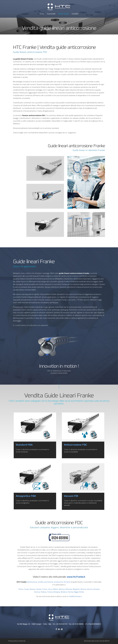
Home (42, 14)
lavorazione (49, 582)
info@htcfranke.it (75, 596)
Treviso (50, 592)
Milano (56, 589)
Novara (33, 589)
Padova (44, 592)
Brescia (83, 589)
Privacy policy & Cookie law (17, 641)
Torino (21, 589)
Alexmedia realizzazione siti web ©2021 (97, 641)
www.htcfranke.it (76, 577)
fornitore (67, 582)
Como (45, 589)
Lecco (50, 589)
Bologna (57, 592)
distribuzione (32, 582)
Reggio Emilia (79, 592)
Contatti (75, 14)
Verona (90, 589)
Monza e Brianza (66, 589)
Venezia (96, 589)
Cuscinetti (51, 14)
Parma (70, 592)
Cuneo (27, 589)
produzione (58, 582)
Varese (39, 589)
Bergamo (76, 589)
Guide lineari (64, 14)
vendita (41, 582)
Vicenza (37, 592)
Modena (64, 592)
